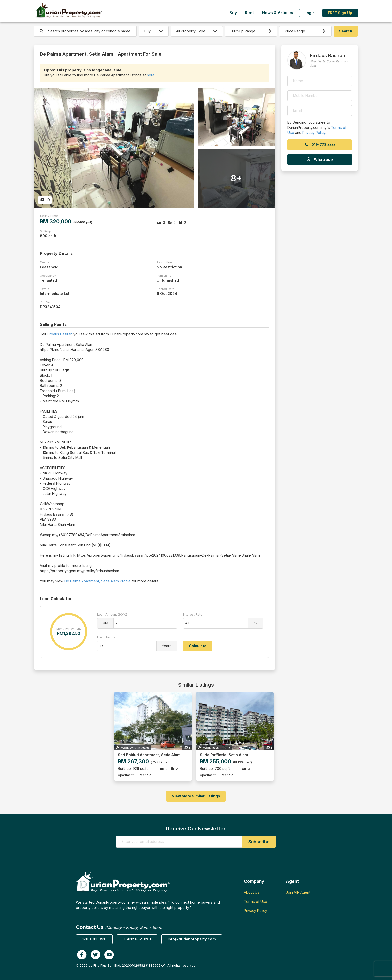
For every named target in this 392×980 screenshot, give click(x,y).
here (151, 75)
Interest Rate (193, 615)
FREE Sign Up (340, 13)
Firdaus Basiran (60, 334)
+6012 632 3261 (137, 939)
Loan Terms (106, 637)
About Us (252, 892)
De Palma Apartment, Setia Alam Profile (98, 581)
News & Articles (278, 13)
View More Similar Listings (196, 796)
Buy (233, 13)
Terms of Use (256, 902)
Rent (249, 13)
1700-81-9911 (94, 939)
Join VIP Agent (298, 892)
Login (310, 13)
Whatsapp (320, 159)
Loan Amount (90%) (112, 615)
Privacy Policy (314, 132)
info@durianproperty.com (192, 939)
